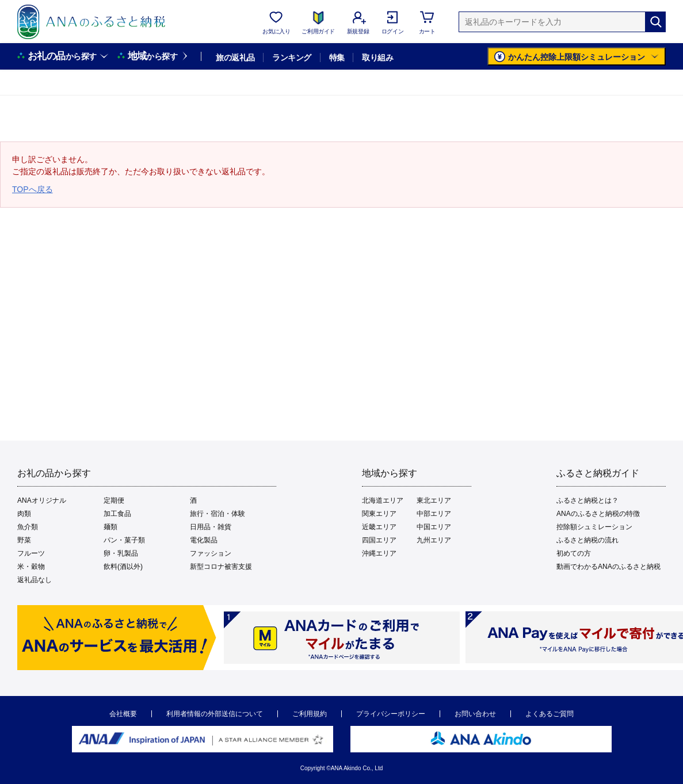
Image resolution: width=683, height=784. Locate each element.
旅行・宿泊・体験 (218, 514)
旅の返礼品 (235, 58)
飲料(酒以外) (123, 567)
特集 (337, 58)
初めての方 (574, 553)
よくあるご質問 (550, 714)
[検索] (655, 22)
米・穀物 (31, 567)
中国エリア (434, 527)
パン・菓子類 (124, 540)
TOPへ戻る (33, 189)
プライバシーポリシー (391, 714)
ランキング (291, 58)
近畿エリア (379, 527)
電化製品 (204, 540)
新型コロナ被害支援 (221, 567)
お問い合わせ (475, 714)
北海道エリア (383, 500)
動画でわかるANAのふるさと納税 (608, 567)
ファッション (211, 553)
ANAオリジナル (42, 500)
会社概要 (123, 714)
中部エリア (434, 514)
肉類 (24, 514)
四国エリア (379, 540)
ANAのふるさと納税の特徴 (598, 514)
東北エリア (434, 500)
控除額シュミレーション (594, 527)
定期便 (114, 500)
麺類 (110, 527)
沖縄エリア (379, 553)
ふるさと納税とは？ (587, 500)
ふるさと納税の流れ (587, 540)
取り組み (377, 58)
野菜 (24, 540)
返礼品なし (35, 580)
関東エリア (379, 514)
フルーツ (31, 553)
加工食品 (117, 514)
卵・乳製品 (121, 553)
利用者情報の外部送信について (215, 714)
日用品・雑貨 (211, 527)
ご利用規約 (310, 714)
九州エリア (434, 540)
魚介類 (28, 527)
